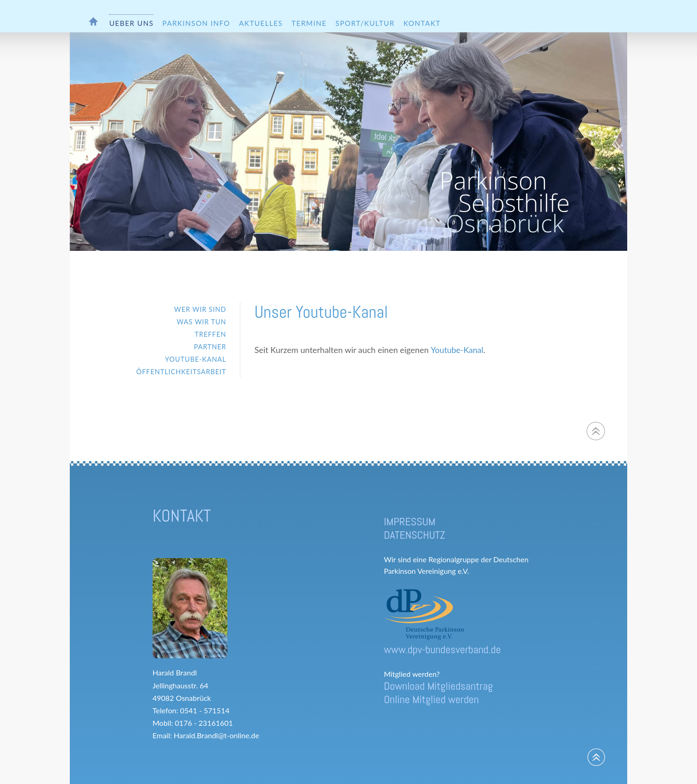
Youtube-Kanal (457, 350)
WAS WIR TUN (201, 322)
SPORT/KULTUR (365, 23)
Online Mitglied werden (431, 699)
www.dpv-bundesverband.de (442, 649)
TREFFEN (210, 334)
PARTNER (210, 347)
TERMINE (309, 23)
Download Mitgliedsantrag (438, 686)
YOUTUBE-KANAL (196, 359)
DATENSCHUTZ (414, 535)
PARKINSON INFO (196, 23)
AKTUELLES (261, 23)
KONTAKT (422, 23)
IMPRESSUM (410, 521)
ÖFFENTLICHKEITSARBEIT (181, 372)
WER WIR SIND (200, 309)
